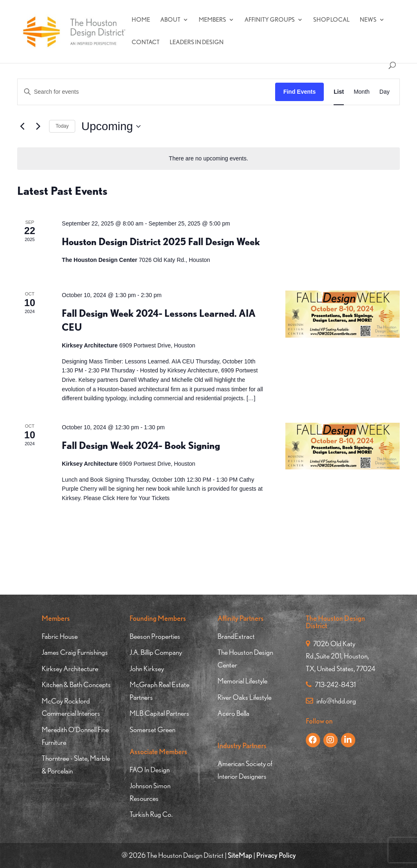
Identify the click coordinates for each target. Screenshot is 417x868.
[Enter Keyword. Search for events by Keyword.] (146, 92)
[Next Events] (38, 126)
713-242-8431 (331, 684)
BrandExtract (236, 636)
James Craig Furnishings (75, 652)
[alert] (208, 159)
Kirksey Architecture (70, 668)
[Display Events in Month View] (362, 92)
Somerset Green (152, 729)
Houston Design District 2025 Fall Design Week (161, 242)
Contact (146, 43)
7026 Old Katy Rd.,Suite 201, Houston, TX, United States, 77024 (341, 656)
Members (212, 20)
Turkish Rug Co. (151, 814)
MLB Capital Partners (159, 713)
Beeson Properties (155, 636)
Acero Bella (233, 713)
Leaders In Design (197, 43)
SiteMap (240, 855)
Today (62, 126)
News (368, 20)
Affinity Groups (270, 20)
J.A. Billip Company (156, 652)
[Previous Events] (22, 126)
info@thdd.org (331, 701)
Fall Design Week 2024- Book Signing (141, 445)
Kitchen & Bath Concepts (76, 684)
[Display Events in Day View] (384, 92)
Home (141, 20)
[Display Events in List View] (339, 92)
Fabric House (60, 636)
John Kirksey (147, 668)
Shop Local (331, 20)
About (170, 20)
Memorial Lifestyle (242, 681)
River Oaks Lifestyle (244, 697)
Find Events (299, 92)
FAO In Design (150, 770)
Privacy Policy (276, 855)
